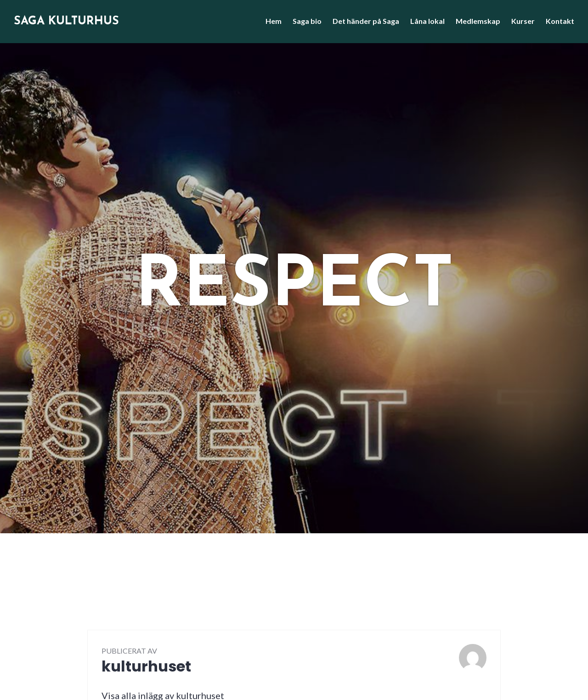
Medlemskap (478, 21)
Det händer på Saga (366, 21)
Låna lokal (427, 21)
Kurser (523, 21)
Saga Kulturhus (66, 21)
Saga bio (307, 21)
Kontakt (560, 21)
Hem (274, 21)
